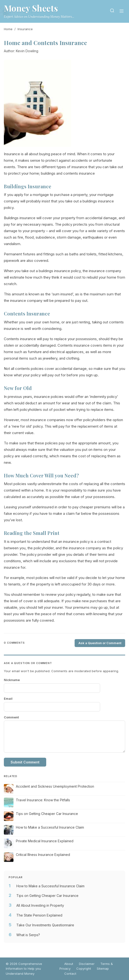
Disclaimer (87, 964)
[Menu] (122, 11)
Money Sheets (31, 8)
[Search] (112, 11)
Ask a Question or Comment (100, 643)
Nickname (12, 680)
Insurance (25, 29)
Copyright (84, 969)
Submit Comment (25, 762)
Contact (70, 974)
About (69, 964)
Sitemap (103, 969)
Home (8, 29)
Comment (11, 717)
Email (8, 699)
